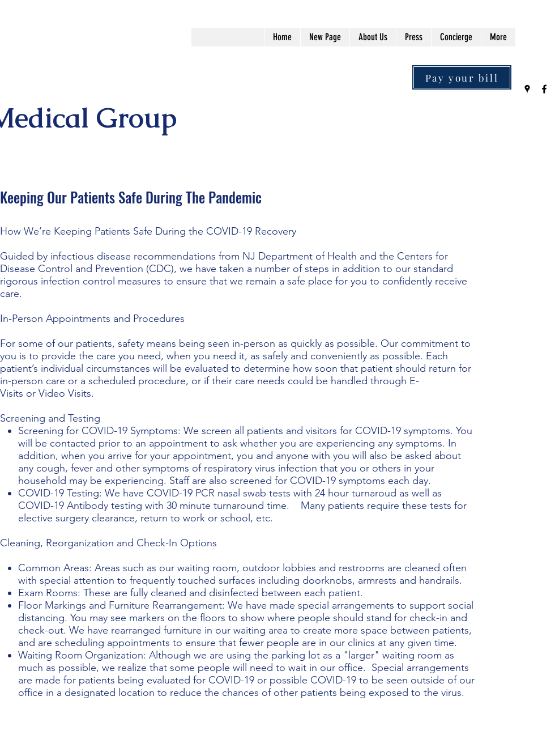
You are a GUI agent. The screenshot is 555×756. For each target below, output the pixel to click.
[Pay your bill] (462, 77)
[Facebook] (544, 89)
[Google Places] (527, 89)
